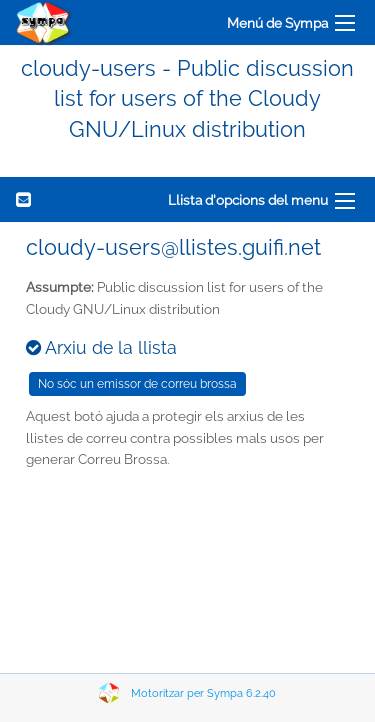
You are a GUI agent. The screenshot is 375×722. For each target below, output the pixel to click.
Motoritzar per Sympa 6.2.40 (203, 693)
